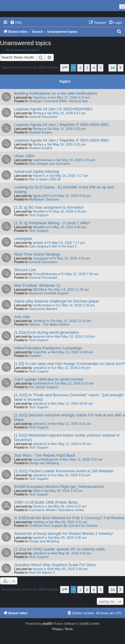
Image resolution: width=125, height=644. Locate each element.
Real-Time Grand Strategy (37, 254)
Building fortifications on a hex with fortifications (56, 93)
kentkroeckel (42, 305)
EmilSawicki (42, 383)
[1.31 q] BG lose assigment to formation (49, 207)
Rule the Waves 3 (42, 572)
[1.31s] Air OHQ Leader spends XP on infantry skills (59, 549)
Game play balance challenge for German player (57, 301)
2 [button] (80, 68)
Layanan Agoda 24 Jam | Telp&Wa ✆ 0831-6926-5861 (62, 125)
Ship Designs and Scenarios (50, 164)
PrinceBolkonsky (45, 274)
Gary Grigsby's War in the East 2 (53, 246)
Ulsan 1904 (24, 156)
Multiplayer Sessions (44, 199)
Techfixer (39, 321)
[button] (65, 68)
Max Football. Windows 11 (37, 285)
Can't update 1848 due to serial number (49, 379)
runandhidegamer (46, 459)
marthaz (39, 522)
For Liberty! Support (43, 387)
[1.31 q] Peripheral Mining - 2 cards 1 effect (52, 223)
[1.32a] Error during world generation (46, 332)
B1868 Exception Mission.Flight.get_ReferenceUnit (59, 487)
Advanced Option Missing (37, 172)
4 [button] (94, 68)
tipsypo (38, 569)
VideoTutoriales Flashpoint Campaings (48, 348)
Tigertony (40, 97)
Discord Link (25, 270)
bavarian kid (42, 336)
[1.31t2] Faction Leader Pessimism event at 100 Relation (64, 471)
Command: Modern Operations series (56, 510)
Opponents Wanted (43, 309)
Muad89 (39, 211)
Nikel (36, 491)
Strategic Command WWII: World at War (58, 101)
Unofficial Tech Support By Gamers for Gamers (63, 526)
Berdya (38, 113)
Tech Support (39, 215)
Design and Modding (44, 463)
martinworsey (43, 160)
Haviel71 (39, 176)
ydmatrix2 (40, 368)
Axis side (22, 317)
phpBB (47, 624)
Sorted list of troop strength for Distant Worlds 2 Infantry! (64, 534)
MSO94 (38, 290)
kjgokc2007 (41, 196)
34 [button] (113, 68)
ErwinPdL (40, 352)
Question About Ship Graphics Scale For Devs (55, 565)
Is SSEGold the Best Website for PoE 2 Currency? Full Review (69, 518)
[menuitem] (16, 23)
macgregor (41, 258)
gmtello (38, 243)
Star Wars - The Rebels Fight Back (45, 455)
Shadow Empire (41, 132)
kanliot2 (38, 538)
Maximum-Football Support (49, 293)
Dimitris (38, 506)
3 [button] (87, 68)
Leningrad (23, 239)
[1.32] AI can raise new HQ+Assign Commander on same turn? (69, 364)
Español (35, 356)
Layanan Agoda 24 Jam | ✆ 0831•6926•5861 (53, 109)
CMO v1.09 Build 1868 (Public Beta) (46, 502)
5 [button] (101, 68)
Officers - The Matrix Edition (49, 324)
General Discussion (43, 117)
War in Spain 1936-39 (45, 179)
